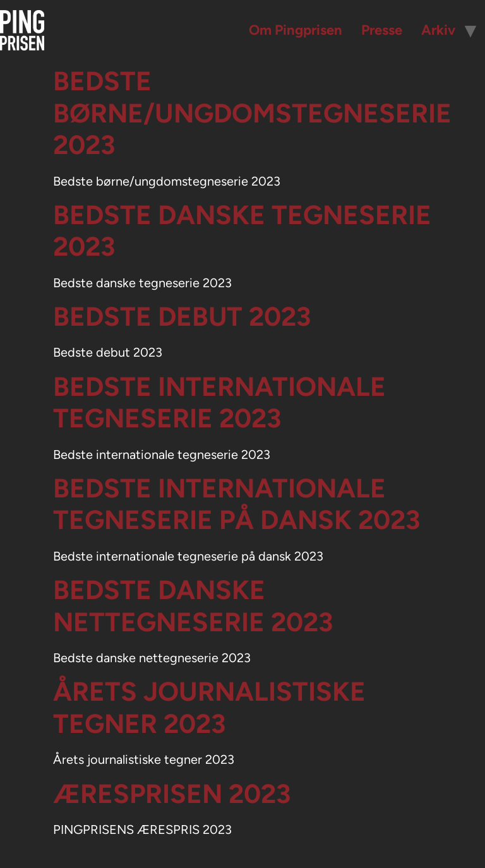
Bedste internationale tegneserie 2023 (219, 402)
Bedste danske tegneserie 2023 (242, 231)
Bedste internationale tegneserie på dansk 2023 (237, 504)
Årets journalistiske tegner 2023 (209, 707)
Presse (382, 30)
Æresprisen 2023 (172, 794)
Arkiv (438, 30)
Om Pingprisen (296, 30)
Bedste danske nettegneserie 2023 (193, 606)
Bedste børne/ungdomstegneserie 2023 (252, 113)
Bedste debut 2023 (182, 317)
